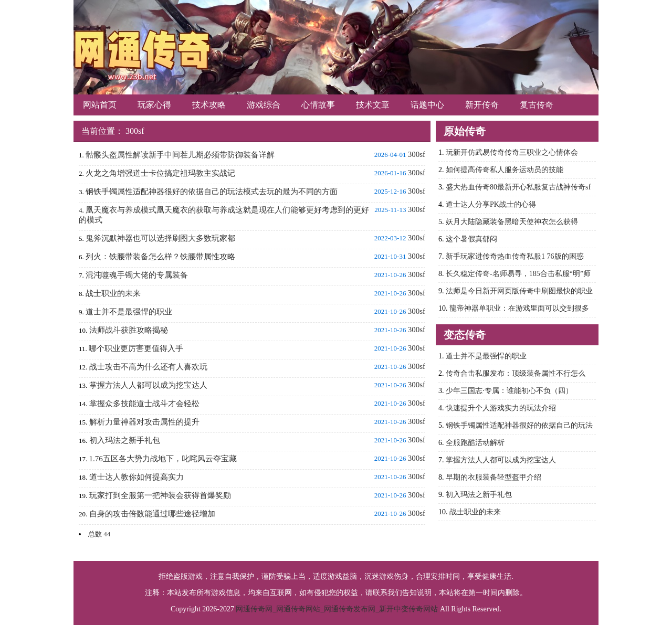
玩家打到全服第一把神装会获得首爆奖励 (160, 495)
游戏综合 (264, 105)
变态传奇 (465, 335)
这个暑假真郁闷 (471, 239)
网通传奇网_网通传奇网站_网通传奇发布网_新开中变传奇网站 (337, 609)
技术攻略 (209, 105)
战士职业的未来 (113, 293)
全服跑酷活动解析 (475, 443)
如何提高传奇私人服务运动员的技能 (505, 170)
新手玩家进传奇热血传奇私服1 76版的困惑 (515, 256)
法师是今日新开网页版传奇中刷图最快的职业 (519, 291)
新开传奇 (482, 105)
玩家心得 (154, 105)
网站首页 (100, 105)
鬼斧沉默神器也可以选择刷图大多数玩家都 (160, 238)
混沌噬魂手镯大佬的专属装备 (137, 275)
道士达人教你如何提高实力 (136, 477)
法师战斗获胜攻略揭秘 (129, 330)
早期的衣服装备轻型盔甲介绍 (493, 477)
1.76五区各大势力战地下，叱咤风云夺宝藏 (163, 459)
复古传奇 (537, 105)
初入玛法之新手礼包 (125, 440)
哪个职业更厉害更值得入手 (136, 348)
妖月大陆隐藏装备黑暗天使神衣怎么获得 (512, 222)
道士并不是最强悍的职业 (129, 312)
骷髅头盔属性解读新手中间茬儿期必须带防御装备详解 (180, 155)
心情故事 (318, 105)
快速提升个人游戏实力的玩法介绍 (501, 408)
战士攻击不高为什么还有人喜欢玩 (148, 367)
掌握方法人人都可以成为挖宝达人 (148, 385)
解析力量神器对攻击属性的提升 (144, 422)
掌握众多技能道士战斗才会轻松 (144, 404)
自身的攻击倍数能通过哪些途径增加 (152, 514)
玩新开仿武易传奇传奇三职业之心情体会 (512, 152)
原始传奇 (465, 131)
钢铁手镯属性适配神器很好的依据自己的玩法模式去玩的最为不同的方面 (212, 192)
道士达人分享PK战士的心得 (491, 204)
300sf (135, 131)
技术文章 (373, 105)
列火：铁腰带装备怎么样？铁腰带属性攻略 (160, 257)
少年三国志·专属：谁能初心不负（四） (509, 391)
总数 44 (99, 534)
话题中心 (427, 105)
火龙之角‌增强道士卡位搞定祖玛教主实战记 (160, 173)
